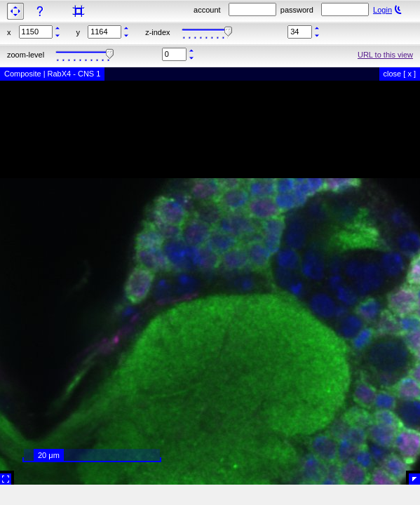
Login (382, 10)
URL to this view (385, 55)
